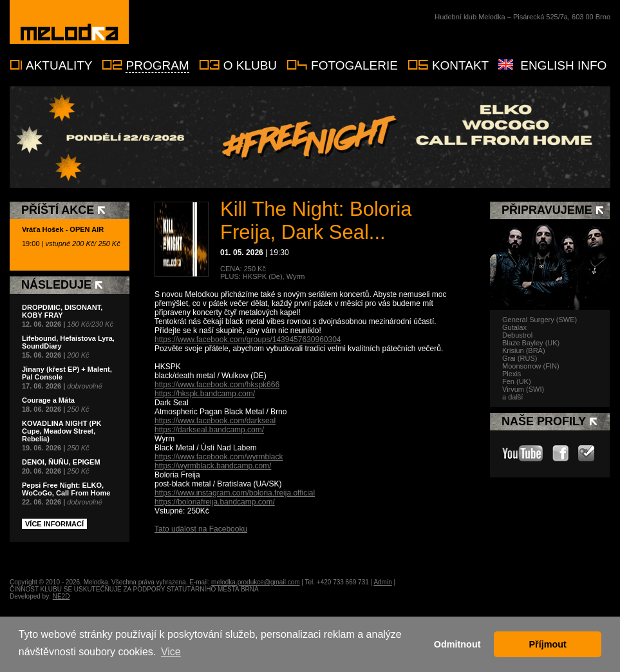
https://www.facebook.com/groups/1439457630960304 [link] (248, 340)
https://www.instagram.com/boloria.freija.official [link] (235, 493)
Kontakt (460, 65)
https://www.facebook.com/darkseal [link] (215, 421)
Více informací (54, 524)
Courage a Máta (48, 400)
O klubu (250, 65)
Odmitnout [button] (457, 644)
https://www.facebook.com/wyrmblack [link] (219, 457)
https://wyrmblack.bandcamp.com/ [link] (213, 466)
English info (563, 65)
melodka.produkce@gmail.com (255, 582)
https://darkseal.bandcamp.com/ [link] (209, 430)
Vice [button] (171, 652)
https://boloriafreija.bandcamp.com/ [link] (215, 502)
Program (157, 65)
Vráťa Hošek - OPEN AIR (63, 229)
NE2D (61, 596)
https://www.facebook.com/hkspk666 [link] (217, 385)
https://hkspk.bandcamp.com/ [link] (205, 394)
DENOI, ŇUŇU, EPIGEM (61, 462)
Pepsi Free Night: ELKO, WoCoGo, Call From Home (66, 489)
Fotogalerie (354, 65)
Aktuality (59, 65)
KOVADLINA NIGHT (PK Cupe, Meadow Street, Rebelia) (61, 431)
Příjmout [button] (548, 644)
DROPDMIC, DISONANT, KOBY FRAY (62, 311)
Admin (382, 582)
